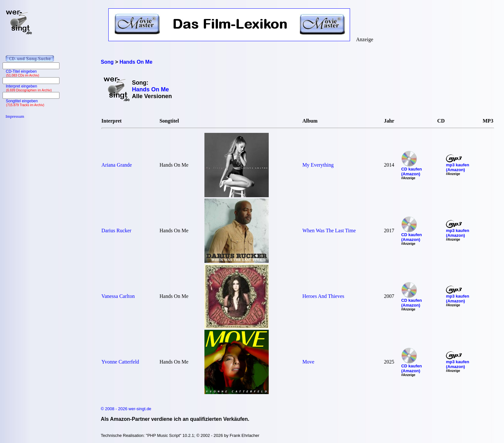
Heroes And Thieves (323, 296)
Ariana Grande (117, 165)
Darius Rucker (117, 231)
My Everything (318, 165)
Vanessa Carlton (118, 296)
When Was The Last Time (329, 231)
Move (308, 362)
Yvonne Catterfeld (120, 362)
